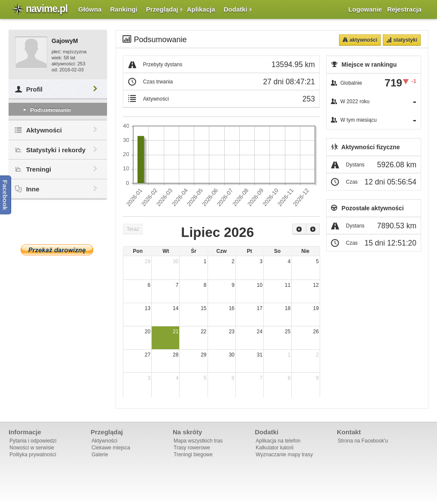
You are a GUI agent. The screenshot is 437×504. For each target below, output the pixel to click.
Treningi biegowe (193, 455)
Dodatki (236, 9)
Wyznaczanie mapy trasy (284, 455)
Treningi (58, 169)
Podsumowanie (46, 110)
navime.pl (47, 9)
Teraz (133, 229)
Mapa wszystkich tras (198, 441)
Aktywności (58, 130)
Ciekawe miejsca (111, 448)
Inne (58, 189)
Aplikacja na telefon (278, 441)
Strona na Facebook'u (363, 441)
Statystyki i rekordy (58, 150)
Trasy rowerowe (192, 448)
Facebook (5, 195)
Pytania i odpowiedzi (33, 441)
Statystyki (405, 40)
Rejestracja (404, 9)
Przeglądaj (162, 9)
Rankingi (124, 9)
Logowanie (365, 9)
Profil (58, 89)
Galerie (100, 455)
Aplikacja (201, 9)
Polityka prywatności (33, 455)
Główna (90, 9)
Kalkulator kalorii (275, 448)
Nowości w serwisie (32, 448)
